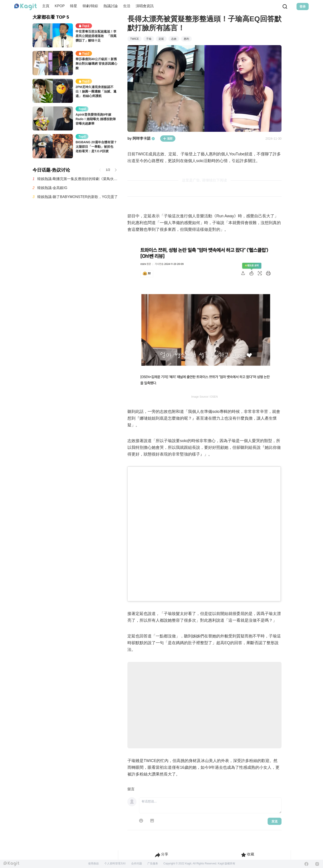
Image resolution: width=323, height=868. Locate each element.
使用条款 (94, 864)
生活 (127, 6)
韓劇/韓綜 (90, 6)
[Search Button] (285, 7)
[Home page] (26, 7)
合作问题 (137, 864)
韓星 (74, 6)
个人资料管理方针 (115, 864)
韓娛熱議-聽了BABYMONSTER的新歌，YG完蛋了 (77, 197)
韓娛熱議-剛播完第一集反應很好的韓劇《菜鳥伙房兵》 (78, 179)
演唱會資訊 (145, 6)
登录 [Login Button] (303, 7)
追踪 (168, 139)
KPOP (60, 6)
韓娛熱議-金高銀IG (52, 188)
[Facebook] (306, 864)
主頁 (46, 6)
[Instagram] (317, 864)
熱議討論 (111, 6)
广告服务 (153, 864)
